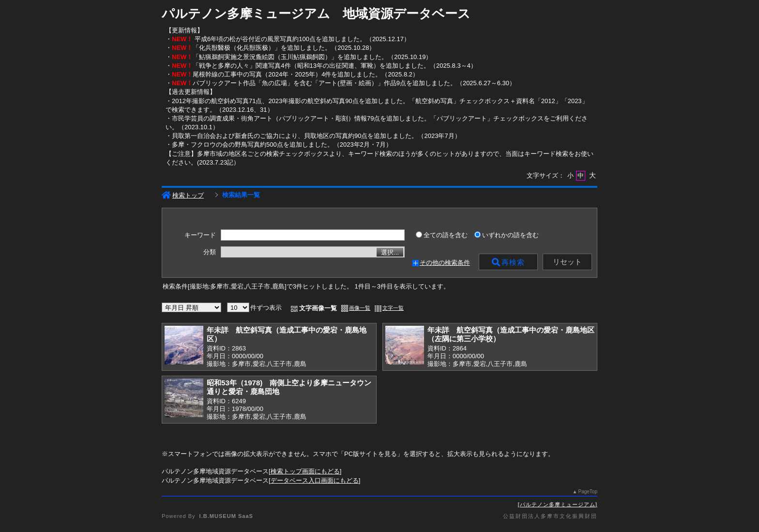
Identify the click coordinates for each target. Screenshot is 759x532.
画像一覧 (360, 308)
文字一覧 (393, 308)
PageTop (588, 492)
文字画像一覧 (318, 308)
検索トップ (183, 195)
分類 (210, 252)
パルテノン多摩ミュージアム (558, 504)
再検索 (508, 262)
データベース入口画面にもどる (315, 480)
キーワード (200, 235)
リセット (567, 262)
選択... (390, 252)
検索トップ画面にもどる (305, 471)
